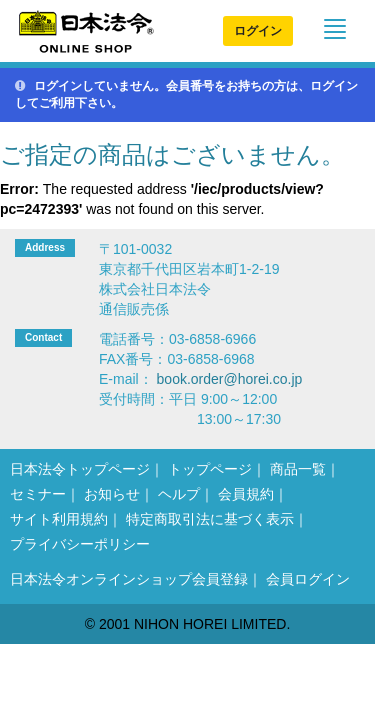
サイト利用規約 (59, 519)
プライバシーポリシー (80, 544)
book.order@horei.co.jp (230, 379)
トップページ (210, 469)
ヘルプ (179, 494)
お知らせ (112, 494)
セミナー (38, 494)
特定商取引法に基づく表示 (210, 519)
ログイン (258, 31)
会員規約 (246, 494)
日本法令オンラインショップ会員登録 (129, 579)
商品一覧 (298, 469)
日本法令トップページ (80, 469)
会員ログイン (308, 579)
